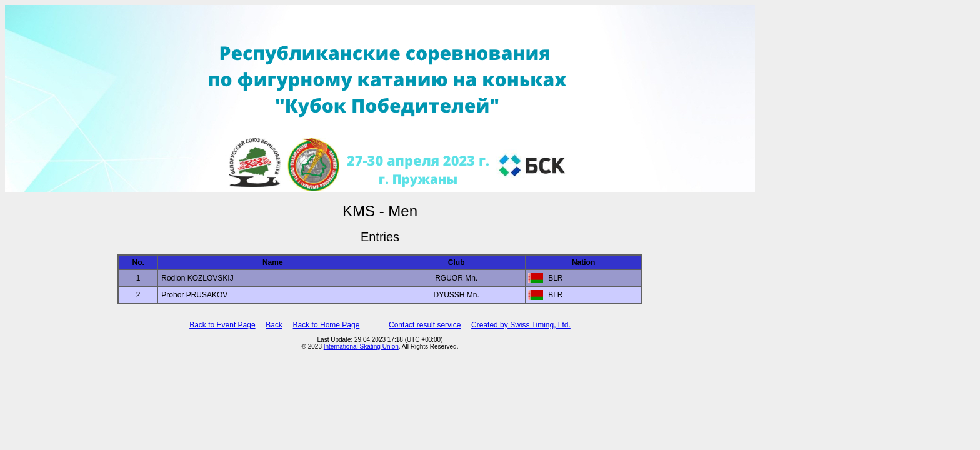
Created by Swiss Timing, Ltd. (521, 325)
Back (274, 325)
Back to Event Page (222, 325)
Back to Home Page (327, 325)
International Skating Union (361, 347)
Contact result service (425, 325)
